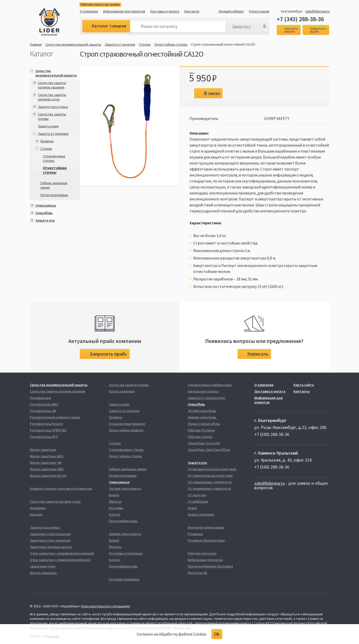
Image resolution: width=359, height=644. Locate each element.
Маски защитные (43, 450)
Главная (36, 44)
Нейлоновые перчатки (205, 560)
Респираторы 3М (43, 411)
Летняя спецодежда (125, 488)
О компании (89, 11)
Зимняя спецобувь (202, 417)
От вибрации (198, 501)
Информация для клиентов (124, 11)
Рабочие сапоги (200, 437)
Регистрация (259, 11)
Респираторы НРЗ (44, 437)
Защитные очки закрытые (50, 540)
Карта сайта (304, 385)
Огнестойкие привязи (126, 430)
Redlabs (53, 636)
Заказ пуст (242, 26)
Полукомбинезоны (123, 521)
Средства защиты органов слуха (52, 97)
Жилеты (115, 501)
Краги (192, 508)
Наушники (38, 508)
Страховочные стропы (54, 158)
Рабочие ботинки (201, 430)
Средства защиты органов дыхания (52, 85)
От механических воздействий (212, 469)
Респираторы (41, 398)
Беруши (36, 514)
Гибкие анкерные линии (128, 469)
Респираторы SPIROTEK (48, 430)
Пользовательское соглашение (105, 606)
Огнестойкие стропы (171, 44)
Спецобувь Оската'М (204, 443)
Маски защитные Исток (48, 476)
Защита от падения (120, 44)
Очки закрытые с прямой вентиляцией (60, 560)
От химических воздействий (210, 476)
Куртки (115, 514)
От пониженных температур (209, 488)
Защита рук (45, 220)
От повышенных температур (210, 482)
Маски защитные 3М (46, 463)
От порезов (197, 495)
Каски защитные (122, 391)
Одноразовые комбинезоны (210, 385)
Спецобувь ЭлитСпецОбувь (209, 450)
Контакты (192, 11)
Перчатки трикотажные (206, 527)
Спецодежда (46, 205)
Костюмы (116, 508)
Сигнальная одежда (203, 391)
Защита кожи (48, 126)
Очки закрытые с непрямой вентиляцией (62, 553)
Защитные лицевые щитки (51, 547)
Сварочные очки (43, 566)
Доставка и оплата (165, 11)
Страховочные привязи (127, 424)
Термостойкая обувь (204, 424)
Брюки (114, 495)
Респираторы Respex (46, 424)
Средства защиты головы (129, 385)
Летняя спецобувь (202, 411)
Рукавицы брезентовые (206, 540)
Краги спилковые (201, 514)
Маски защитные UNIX (47, 469)
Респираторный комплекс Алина (55, 417)
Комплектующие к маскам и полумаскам (61, 488)
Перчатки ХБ (197, 573)
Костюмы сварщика (124, 579)
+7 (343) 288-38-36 (300, 19)
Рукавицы (195, 534)
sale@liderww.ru (317, 11)
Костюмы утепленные (126, 553)
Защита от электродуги (206, 398)
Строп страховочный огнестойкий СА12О (223, 44)
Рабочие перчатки (202, 553)
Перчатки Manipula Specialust (210, 566)
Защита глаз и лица (53, 107)
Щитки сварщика (43, 573)
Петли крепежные (54, 195)
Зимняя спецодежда (125, 534)
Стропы (145, 44)
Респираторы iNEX (44, 404)
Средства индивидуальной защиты (73, 44)
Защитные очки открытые (50, 534)
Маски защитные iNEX (47, 456)
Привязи (47, 141)
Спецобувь (44, 213)
